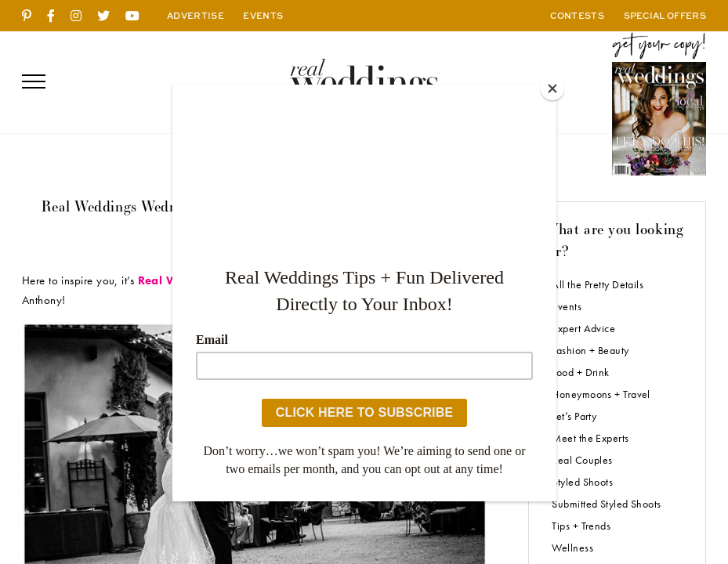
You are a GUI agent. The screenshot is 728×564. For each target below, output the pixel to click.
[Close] (552, 89)
